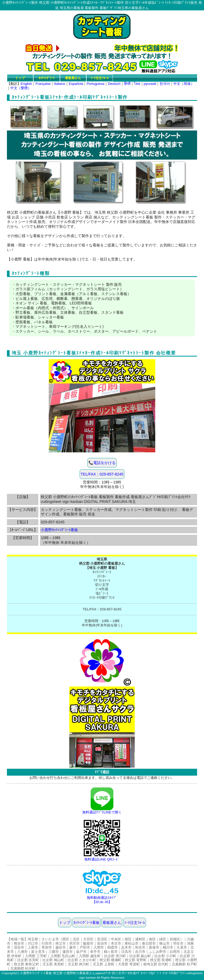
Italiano (60, 84)
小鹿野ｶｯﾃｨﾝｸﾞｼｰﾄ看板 (59, 530)
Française (43, 84)
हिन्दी (127, 84)
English (26, 84)
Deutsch (114, 84)
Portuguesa (95, 84)
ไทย (137, 84)
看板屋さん (73, 78)
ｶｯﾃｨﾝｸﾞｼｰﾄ (47, 78)
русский (150, 84)
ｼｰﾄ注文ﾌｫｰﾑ (100, 78)
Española (76, 84)
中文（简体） (184, 84)
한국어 (165, 84)
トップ (20, 78)
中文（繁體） (21, 88)
